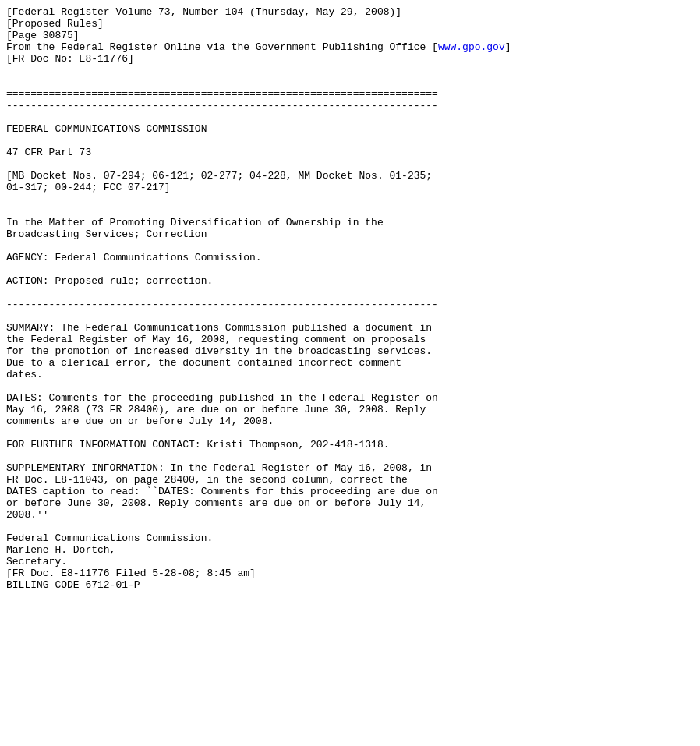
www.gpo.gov (472, 55)
